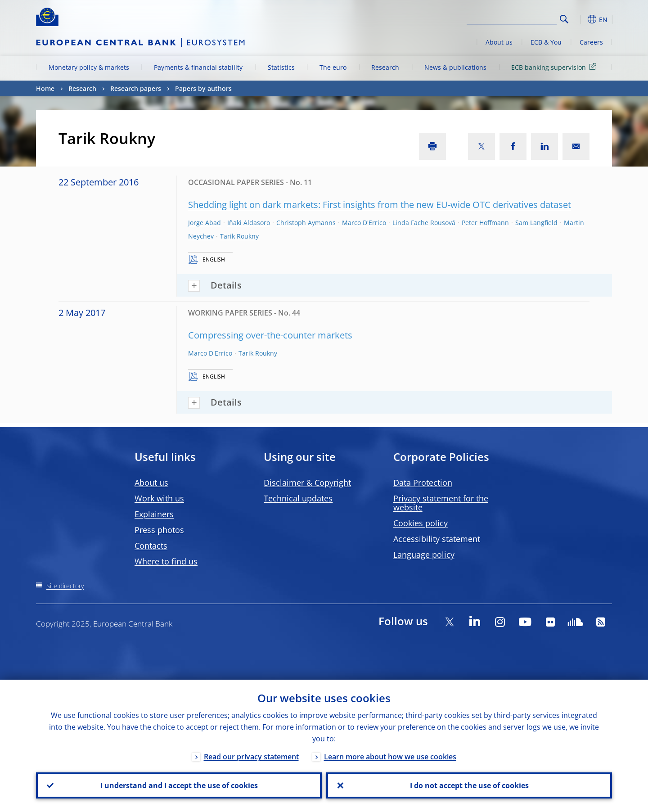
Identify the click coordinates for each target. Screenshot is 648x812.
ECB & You (546, 42)
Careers (591, 42)
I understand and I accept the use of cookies (179, 785)
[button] (580, 19)
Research (385, 67)
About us (499, 42)
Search (564, 19)
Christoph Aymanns (306, 223)
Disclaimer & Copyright (307, 483)
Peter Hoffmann (485, 223)
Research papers (136, 88)
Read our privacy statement (251, 757)
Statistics (281, 67)
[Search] (512, 18)
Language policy (424, 555)
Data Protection (423, 483)
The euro (333, 67)
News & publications (455, 67)
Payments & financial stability (198, 67)
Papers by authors (203, 88)
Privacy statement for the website (441, 503)
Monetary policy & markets (89, 67)
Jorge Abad (205, 223)
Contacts (151, 546)
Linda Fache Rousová (424, 223)
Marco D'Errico (364, 223)
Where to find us (166, 561)
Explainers (154, 514)
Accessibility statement (437, 539)
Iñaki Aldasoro (249, 223)
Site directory (65, 586)
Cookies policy (421, 523)
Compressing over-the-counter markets (270, 335)
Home (45, 88)
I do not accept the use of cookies (469, 785)
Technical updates (298, 498)
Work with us (159, 498)
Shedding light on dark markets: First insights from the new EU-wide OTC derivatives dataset (380, 205)
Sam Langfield (536, 223)
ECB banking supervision (555, 67)
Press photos (159, 530)
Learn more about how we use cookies (390, 757)
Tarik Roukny (239, 236)
